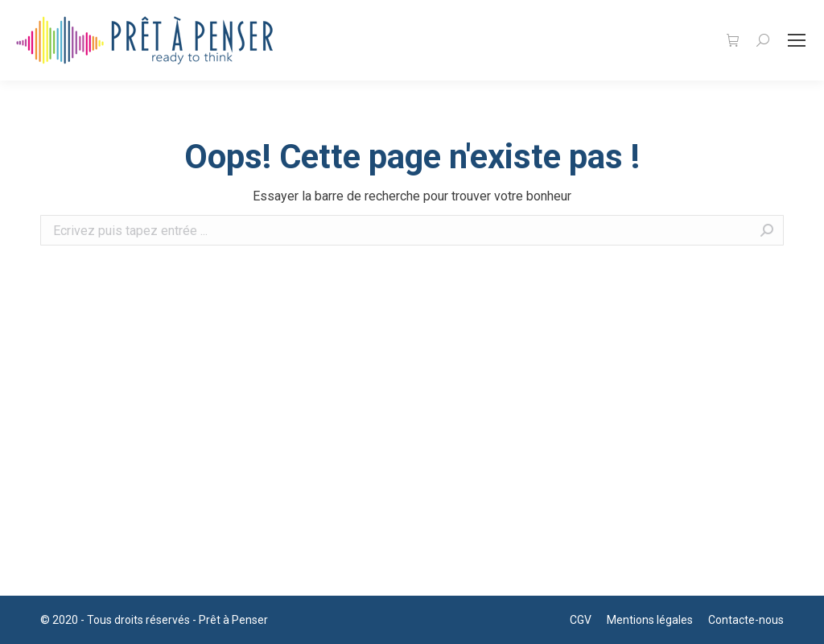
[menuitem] (581, 620)
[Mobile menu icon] (797, 40)
